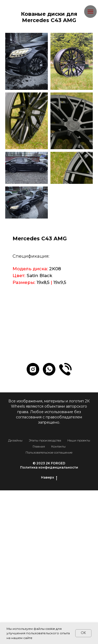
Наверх (49, 477)
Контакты (58, 446)
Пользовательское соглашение (49, 452)
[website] (65, 369)
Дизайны (15, 440)
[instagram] (33, 369)
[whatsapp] (49, 369)
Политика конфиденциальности (49, 467)
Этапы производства (45, 440)
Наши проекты (79, 440)
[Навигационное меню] (90, 12)
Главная (39, 446)
